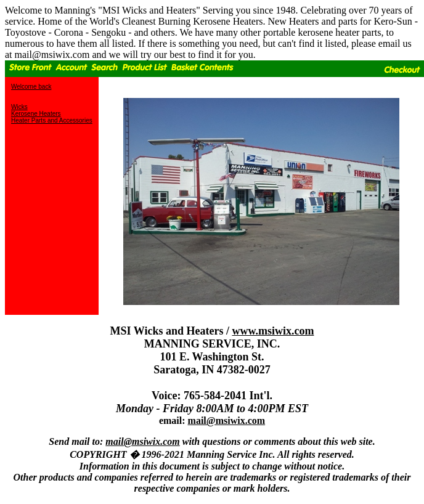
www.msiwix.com (273, 331)
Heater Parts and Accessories (52, 120)
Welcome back (31, 87)
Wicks (19, 107)
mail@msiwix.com (227, 421)
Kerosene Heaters (36, 114)
